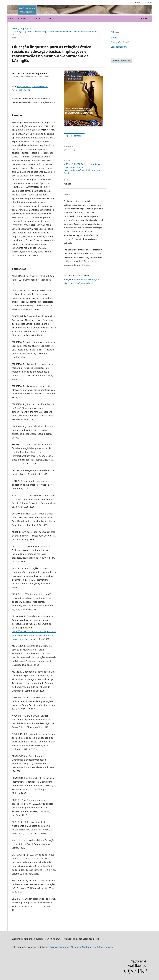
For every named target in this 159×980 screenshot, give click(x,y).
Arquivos (22, 18)
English (114, 38)
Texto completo (75, 136)
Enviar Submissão (121, 60)
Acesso (148, 2)
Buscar (145, 18)
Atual (10, 18)
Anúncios (36, 18)
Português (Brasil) (120, 42)
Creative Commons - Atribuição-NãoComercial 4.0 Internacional (82, 947)
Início (14, 29)
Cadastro (138, 2)
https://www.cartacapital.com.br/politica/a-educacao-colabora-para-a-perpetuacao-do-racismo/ (34, 635)
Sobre (49, 18)
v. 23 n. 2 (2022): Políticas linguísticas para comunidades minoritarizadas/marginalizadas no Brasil (56, 32)
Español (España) (119, 47)
